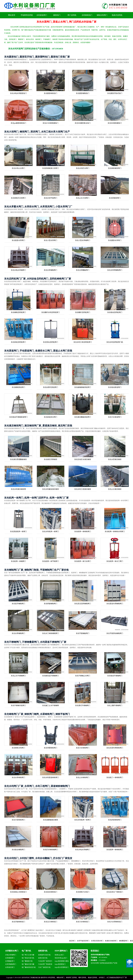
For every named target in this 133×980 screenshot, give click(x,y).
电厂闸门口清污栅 (28, 955)
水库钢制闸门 (10, 958)
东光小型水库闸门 (50, 240)
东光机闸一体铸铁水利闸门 (115, 531)
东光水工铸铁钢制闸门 (50, 633)
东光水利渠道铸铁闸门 (50, 777)
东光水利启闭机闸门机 (115, 342)
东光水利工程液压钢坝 (83, 489)
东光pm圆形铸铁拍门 (18, 123)
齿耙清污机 (43, 951)
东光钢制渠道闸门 (18, 387)
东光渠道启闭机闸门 (18, 342)
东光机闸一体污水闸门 (83, 561)
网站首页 (12, 15)
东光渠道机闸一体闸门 (18, 531)
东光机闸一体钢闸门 (18, 561)
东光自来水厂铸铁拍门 (115, 892)
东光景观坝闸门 (115, 198)
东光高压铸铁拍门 (50, 892)
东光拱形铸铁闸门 (115, 820)
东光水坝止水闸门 (18, 168)
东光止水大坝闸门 (83, 198)
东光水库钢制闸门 (50, 270)
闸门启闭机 (72, 15)
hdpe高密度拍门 (60, 964)
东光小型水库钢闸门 (83, 240)
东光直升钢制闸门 (18, 604)
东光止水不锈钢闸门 (18, 676)
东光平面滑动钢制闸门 (115, 633)
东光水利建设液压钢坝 (50, 489)
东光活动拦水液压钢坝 (83, 459)
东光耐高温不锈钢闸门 (50, 676)
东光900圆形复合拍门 (83, 123)
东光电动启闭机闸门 (115, 312)
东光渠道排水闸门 (50, 417)
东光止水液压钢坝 (115, 489)
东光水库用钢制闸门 (115, 270)
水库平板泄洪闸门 (88, 941)
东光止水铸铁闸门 (83, 777)
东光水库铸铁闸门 (18, 777)
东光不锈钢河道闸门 (18, 705)
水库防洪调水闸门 (102, 941)
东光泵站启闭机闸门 (50, 342)
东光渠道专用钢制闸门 (115, 604)
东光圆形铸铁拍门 (50, 93)
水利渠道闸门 (42, 15)
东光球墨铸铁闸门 (50, 748)
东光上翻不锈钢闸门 (115, 705)
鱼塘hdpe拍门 (59, 955)
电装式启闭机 (117, 15)
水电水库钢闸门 (11, 955)
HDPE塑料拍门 (61, 951)
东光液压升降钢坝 (50, 459)
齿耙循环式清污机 (44, 955)
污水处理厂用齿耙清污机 (45, 965)
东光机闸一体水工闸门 (115, 561)
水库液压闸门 (10, 967)
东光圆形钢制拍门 (83, 93)
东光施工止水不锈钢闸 (50, 705)
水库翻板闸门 (10, 961)
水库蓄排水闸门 (12, 951)
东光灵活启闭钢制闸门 (83, 604)
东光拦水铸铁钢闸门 (50, 850)
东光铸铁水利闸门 (18, 748)
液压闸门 (77, 941)
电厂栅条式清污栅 (28, 964)
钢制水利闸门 (102, 15)
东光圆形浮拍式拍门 (115, 93)
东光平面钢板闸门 (83, 633)
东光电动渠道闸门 (115, 387)
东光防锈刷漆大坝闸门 (50, 168)
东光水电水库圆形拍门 (18, 93)
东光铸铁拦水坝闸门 (18, 198)
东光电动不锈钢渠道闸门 (18, 417)
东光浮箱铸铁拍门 (18, 922)
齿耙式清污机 (43, 958)
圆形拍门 (57, 15)
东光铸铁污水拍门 (83, 892)
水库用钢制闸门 (11, 964)
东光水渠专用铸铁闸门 (115, 748)
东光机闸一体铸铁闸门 (83, 531)
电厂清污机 (26, 951)
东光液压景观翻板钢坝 (18, 459)
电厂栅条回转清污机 (29, 967)
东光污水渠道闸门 (115, 417)
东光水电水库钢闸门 (18, 270)
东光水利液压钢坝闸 (18, 489)
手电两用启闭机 (27, 15)
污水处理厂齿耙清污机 (45, 961)
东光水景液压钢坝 (115, 459)
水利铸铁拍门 (87, 15)
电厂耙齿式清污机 (28, 958)
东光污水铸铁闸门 (83, 748)
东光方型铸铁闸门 (18, 820)
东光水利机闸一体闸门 (50, 531)
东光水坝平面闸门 (50, 198)
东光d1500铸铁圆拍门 (50, 123)
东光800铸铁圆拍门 (115, 123)
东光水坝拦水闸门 (83, 168)
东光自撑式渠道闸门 (50, 387)
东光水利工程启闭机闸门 (83, 342)
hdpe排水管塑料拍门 (62, 967)
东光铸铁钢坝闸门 (115, 168)
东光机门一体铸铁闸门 (115, 777)
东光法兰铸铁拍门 (50, 922)
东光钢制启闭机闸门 (18, 312)
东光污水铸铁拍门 (83, 922)
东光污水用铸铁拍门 (115, 922)
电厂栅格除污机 (27, 961)
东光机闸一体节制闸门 (50, 561)
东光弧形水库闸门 (18, 240)
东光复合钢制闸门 (18, 850)
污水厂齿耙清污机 (44, 967)
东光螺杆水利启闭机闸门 (50, 312)
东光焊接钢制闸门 (50, 604)
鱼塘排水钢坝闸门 (116, 941)
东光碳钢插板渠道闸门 (83, 387)
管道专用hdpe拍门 (61, 958)
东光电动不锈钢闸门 (115, 676)
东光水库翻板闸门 (83, 270)
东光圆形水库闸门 (115, 240)
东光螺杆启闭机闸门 (83, 312)
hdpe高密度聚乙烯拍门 (62, 961)
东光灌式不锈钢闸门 (83, 705)
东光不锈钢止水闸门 (83, 676)
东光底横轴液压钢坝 (50, 820)
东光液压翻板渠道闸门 (83, 417)
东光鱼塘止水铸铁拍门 (18, 892)
